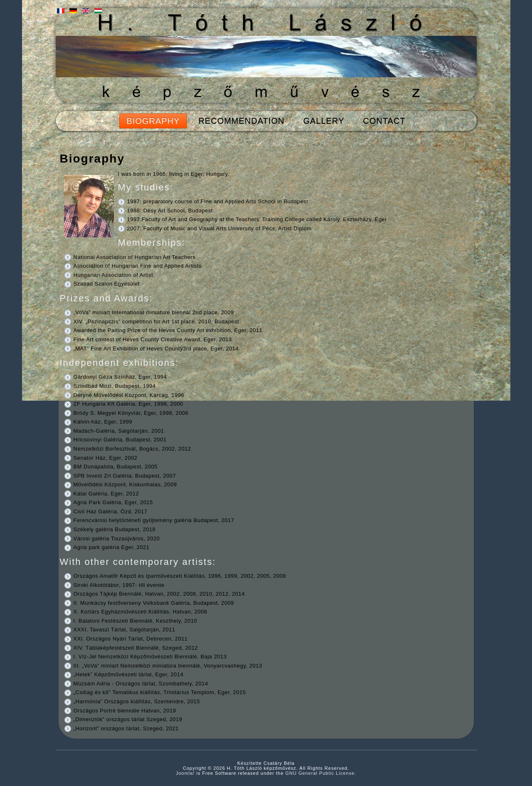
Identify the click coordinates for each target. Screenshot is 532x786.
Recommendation (241, 121)
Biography (153, 121)
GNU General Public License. (321, 773)
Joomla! (185, 773)
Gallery (324, 121)
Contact (384, 121)
